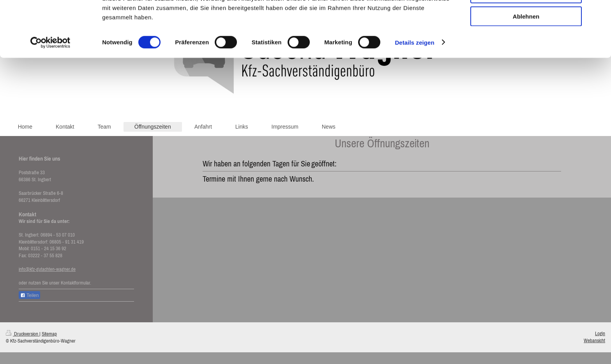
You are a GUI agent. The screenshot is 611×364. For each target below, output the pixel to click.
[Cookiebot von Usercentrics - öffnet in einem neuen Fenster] (50, 91)
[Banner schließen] (599, 12)
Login (600, 333)
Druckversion (23, 334)
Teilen (29, 295)
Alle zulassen (526, 19)
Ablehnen (526, 65)
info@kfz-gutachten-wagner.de (47, 269)
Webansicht (594, 340)
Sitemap (49, 334)
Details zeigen (414, 91)
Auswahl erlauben (526, 42)
